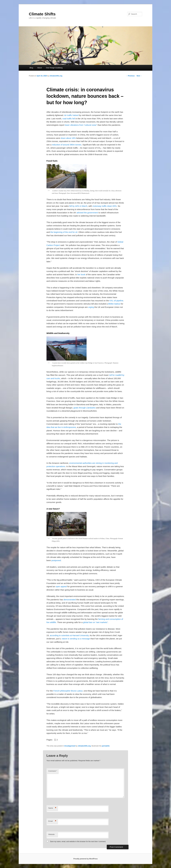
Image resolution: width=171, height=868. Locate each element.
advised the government (87, 213)
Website (52, 834)
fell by (72, 206)
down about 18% (68, 138)
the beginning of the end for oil (64, 232)
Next (139, 76)
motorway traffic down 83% (105, 206)
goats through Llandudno (85, 408)
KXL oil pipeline (116, 301)
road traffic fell (69, 119)
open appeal (61, 586)
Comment (53, 771)
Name (52, 808)
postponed (56, 560)
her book (81, 274)
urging (91, 307)
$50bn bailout (114, 304)
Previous (130, 76)
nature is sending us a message (76, 639)
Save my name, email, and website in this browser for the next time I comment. (78, 842)
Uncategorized (70, 746)
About (40, 68)
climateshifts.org (56, 76)
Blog (31, 68)
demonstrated (70, 600)
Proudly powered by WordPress (85, 859)
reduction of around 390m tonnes (67, 145)
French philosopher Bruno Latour (68, 691)
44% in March (81, 206)
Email (52, 821)
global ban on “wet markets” (95, 622)
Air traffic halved (71, 115)
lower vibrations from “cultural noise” (81, 125)
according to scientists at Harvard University (69, 635)
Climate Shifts (42, 14)
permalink (106, 746)
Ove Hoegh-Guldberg (54, 68)
